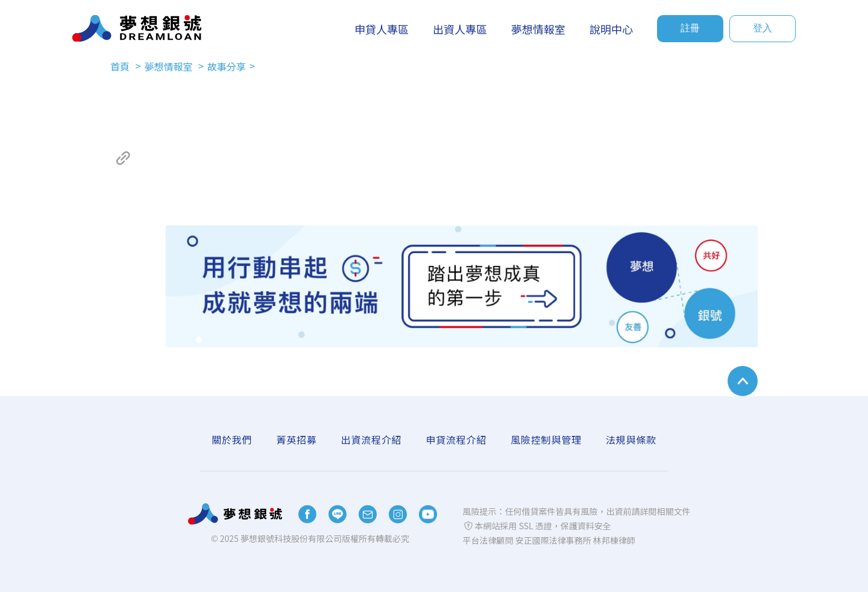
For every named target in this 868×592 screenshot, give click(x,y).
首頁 (121, 66)
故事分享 (227, 66)
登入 (763, 28)
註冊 (690, 28)
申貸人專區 (382, 29)
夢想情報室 (169, 66)
